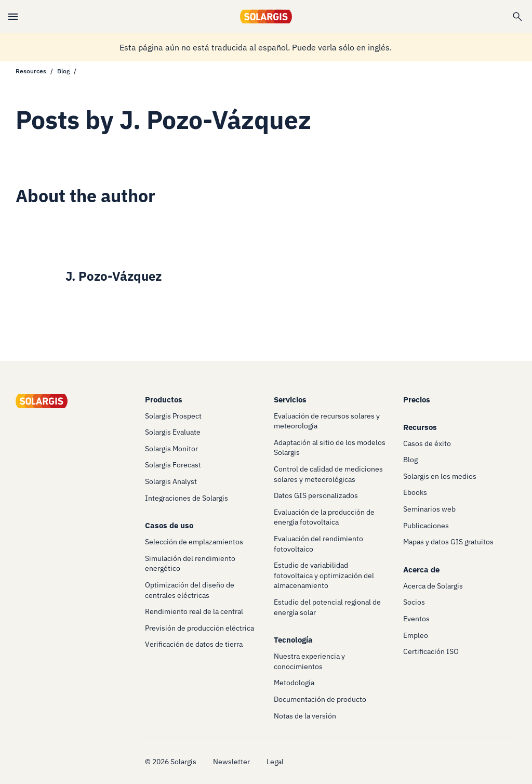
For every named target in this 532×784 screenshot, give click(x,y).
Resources (31, 71)
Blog (63, 71)
